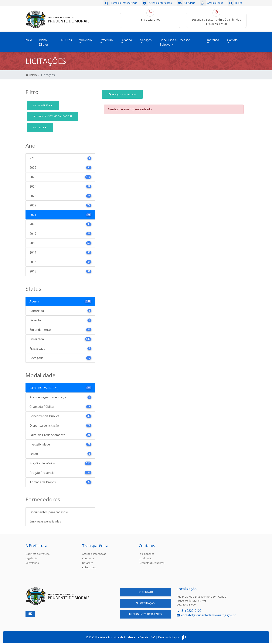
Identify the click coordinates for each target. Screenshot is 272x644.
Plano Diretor (43, 41)
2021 (40, 125)
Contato (232, 39)
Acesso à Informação (94, 552)
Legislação (32, 556)
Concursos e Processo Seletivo (175, 41)
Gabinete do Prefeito (38, 552)
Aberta (43, 103)
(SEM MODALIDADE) (53, 114)
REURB (66, 39)
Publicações (89, 565)
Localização (146, 556)
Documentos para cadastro (49, 510)
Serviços (146, 39)
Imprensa (213, 39)
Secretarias (32, 561)
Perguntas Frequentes (152, 561)
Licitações (88, 561)
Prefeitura (106, 39)
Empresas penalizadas (45, 519)
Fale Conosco (146, 552)
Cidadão (126, 39)
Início (28, 39)
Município (85, 39)
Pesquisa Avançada (122, 92)
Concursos (88, 556)
